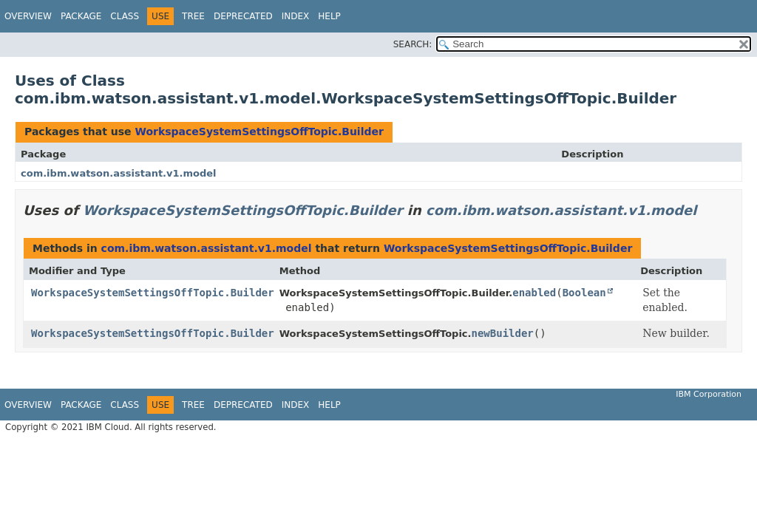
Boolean (584, 293)
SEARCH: (413, 44)
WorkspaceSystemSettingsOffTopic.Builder (259, 132)
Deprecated (243, 16)
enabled (534, 293)
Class (125, 16)
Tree (193, 16)
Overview (28, 16)
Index (296, 16)
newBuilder (503, 333)
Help (329, 16)
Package (81, 16)
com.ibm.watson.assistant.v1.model (119, 173)
